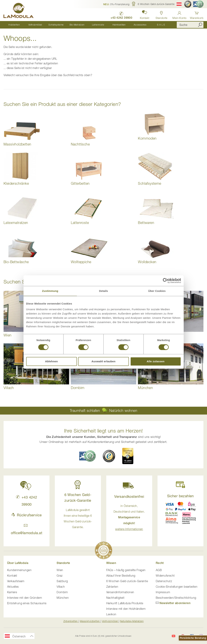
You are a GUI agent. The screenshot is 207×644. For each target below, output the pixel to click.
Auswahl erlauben (103, 361)
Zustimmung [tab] (50, 291)
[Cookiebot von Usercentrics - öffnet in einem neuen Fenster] (165, 281)
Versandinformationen (120, 592)
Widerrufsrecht (165, 576)
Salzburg (62, 581)
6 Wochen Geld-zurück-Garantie (127, 581)
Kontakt (12, 576)
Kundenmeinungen (19, 570)
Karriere (12, 592)
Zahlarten (112, 587)
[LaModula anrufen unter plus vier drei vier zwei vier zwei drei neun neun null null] (121, 14)
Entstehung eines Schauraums (27, 603)
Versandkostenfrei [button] (129, 496)
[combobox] (190, 25)
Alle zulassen (156, 361)
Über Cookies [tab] (157, 291)
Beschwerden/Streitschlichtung (176, 598)
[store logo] (19, 11)
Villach (61, 587)
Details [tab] (104, 291)
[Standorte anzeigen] (161, 14)
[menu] (87, 25)
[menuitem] (14, 25)
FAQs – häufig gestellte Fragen (126, 570)
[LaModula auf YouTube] (174, 636)
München (63, 598)
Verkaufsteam (16, 581)
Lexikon (111, 614)
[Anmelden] (179, 14)
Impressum (163, 592)
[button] (116, 4)
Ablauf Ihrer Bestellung (121, 576)
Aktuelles (13, 587)
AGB (159, 570)
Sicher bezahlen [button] (180, 496)
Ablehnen (51, 361)
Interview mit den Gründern (25, 598)
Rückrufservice (27, 515)
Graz (60, 576)
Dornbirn (62, 592)
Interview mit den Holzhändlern (126, 609)
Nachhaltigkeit (115, 598)
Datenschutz (164, 581)
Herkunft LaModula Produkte (125, 603)
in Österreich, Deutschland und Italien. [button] (129, 517)
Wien (60, 570)
